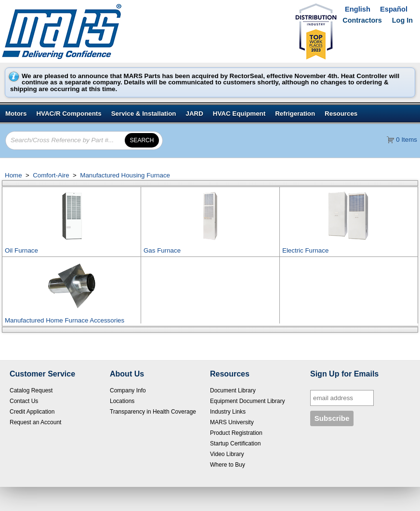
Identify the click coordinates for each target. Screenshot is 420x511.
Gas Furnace (162, 250)
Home (13, 175)
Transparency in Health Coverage (153, 412)
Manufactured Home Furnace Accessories (65, 320)
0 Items (407, 140)
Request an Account (35, 422)
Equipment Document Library (247, 401)
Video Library (227, 454)
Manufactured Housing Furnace (124, 175)
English (358, 9)
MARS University (232, 422)
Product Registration (236, 433)
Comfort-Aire (51, 175)
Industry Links (228, 412)
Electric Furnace (305, 250)
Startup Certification (235, 444)
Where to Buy (228, 465)
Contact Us (24, 401)
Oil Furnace (21, 250)
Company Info (128, 390)
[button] (142, 140)
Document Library (233, 390)
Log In (402, 20)
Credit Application (32, 412)
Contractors (362, 20)
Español (394, 9)
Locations (122, 401)
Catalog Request (31, 390)
